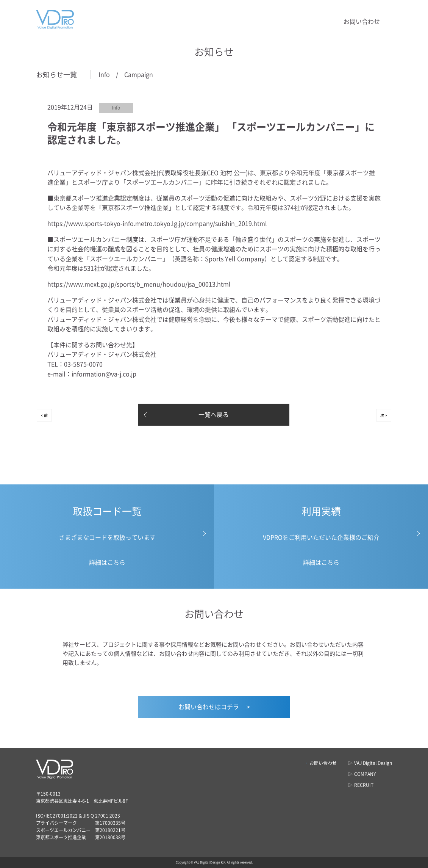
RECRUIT (364, 785)
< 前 (44, 415)
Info (104, 74)
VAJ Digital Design (373, 763)
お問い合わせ (362, 21)
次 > (384, 415)
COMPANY (365, 774)
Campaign (139, 74)
